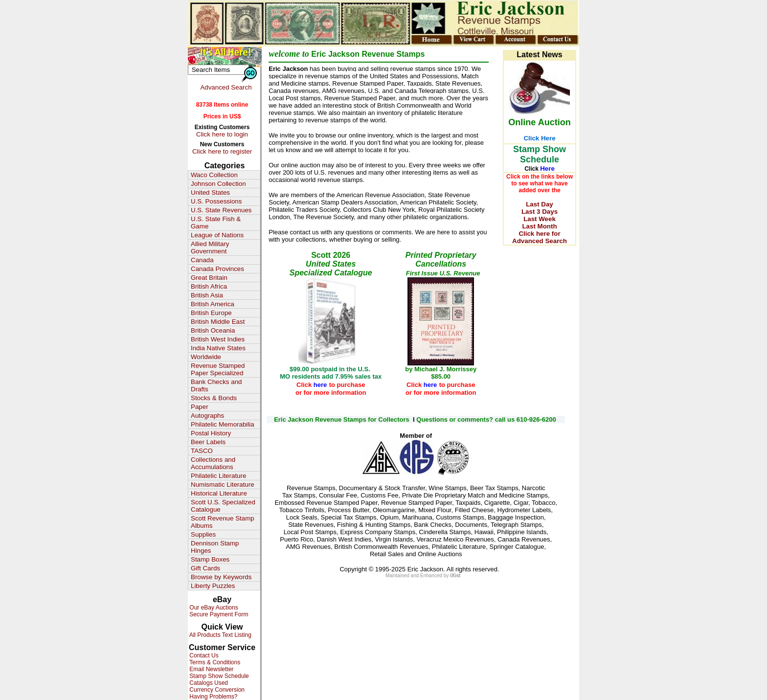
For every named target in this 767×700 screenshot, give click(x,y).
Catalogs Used (208, 683)
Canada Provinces (217, 269)
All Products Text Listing (220, 635)
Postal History (211, 433)
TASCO (202, 451)
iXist (455, 576)
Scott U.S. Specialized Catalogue (223, 506)
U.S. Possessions (216, 201)
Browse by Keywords (221, 577)
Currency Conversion (216, 690)
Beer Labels (208, 442)
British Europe (211, 313)
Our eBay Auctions (213, 608)
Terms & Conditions (214, 662)
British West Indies (218, 339)
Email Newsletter (211, 669)
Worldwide (206, 357)
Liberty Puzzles (213, 586)
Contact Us (203, 655)
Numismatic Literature (223, 485)
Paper (200, 407)
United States (210, 192)
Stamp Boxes (210, 559)
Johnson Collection (218, 184)
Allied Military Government (210, 248)
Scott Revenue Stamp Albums (223, 522)
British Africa (209, 286)
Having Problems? (213, 697)
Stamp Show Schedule (218, 676)
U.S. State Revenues (221, 210)
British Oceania (213, 330)
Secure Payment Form (218, 614)
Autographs (207, 416)
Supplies (203, 534)
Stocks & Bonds (214, 398)
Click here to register (222, 151)
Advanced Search (226, 87)
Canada (202, 260)
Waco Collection (214, 175)
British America (213, 304)
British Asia (207, 295)
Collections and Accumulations (213, 463)
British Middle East (218, 322)
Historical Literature (219, 493)
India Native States (218, 348)
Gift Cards (205, 568)
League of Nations (217, 235)
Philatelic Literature (218, 476)
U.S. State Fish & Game (216, 223)
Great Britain (209, 278)
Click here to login (222, 134)
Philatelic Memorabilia (223, 424)
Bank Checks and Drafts (216, 385)
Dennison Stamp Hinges (215, 547)
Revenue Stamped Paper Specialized (218, 369)
